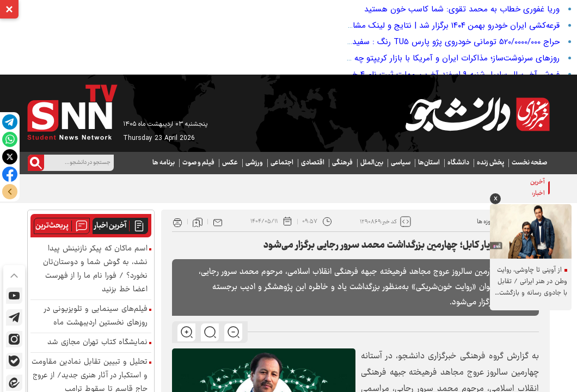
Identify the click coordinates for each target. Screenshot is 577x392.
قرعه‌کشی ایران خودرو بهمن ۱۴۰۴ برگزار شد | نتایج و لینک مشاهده (449, 26)
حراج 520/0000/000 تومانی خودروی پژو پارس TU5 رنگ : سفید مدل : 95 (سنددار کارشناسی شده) (398, 42)
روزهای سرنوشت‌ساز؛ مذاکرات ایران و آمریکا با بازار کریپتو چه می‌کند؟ (443, 58)
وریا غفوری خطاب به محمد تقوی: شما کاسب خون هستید (462, 9)
